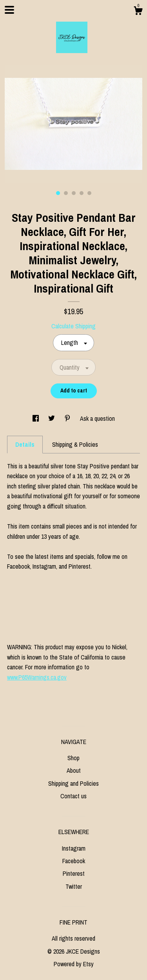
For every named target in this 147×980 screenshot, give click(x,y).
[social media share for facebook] (36, 418)
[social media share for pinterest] (68, 418)
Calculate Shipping (73, 326)
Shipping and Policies (73, 783)
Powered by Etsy (74, 964)
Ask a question (97, 418)
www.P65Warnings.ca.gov (37, 677)
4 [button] (82, 193)
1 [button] (58, 193)
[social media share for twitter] (52, 418)
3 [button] (74, 193)
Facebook (74, 861)
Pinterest (74, 873)
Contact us (73, 796)
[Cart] (138, 12)
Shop (73, 758)
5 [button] (89, 193)
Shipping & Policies (75, 444)
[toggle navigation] (9, 10)
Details (25, 444)
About (74, 770)
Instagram (74, 848)
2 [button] (66, 193)
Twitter (74, 886)
